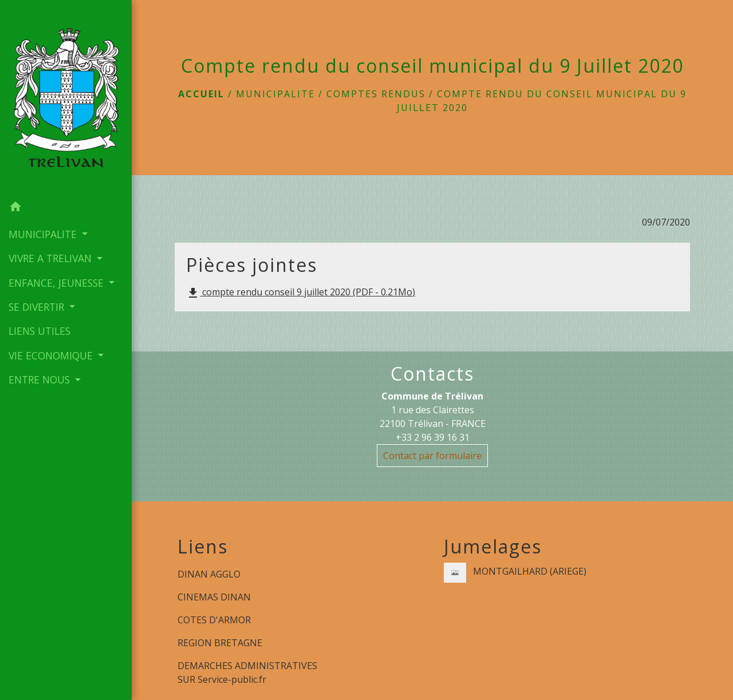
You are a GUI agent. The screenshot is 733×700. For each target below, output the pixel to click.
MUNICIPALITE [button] (44, 234)
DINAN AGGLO (209, 574)
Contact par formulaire (432, 456)
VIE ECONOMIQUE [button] (52, 355)
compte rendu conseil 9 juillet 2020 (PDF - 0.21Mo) (301, 293)
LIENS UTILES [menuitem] (40, 331)
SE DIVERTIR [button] (38, 307)
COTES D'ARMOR (214, 620)
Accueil (201, 94)
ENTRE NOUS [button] (41, 379)
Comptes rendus (376, 94)
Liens (203, 547)
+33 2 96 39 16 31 (433, 437)
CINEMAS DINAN (214, 597)
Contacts (432, 374)
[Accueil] (66, 97)
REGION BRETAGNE (220, 643)
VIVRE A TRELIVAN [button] (52, 258)
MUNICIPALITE (275, 94)
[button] (66, 208)
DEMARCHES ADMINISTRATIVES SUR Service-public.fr (247, 673)
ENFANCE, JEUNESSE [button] (58, 283)
